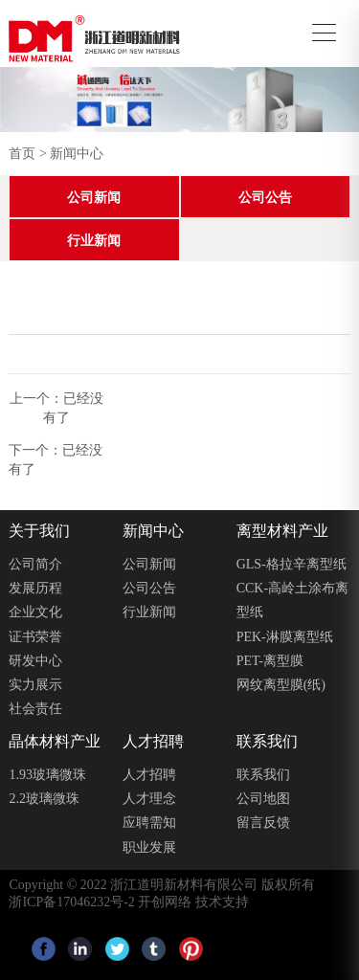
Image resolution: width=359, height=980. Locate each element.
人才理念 (149, 799)
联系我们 (263, 775)
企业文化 (35, 612)
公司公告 (265, 198)
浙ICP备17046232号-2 (71, 902)
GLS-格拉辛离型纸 (292, 564)
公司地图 (263, 799)
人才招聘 (149, 775)
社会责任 (35, 709)
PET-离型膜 (270, 661)
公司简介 (35, 564)
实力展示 (35, 685)
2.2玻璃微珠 (44, 799)
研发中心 (35, 661)
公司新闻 (94, 198)
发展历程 (35, 588)
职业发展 (149, 847)
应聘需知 (149, 823)
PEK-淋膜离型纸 (285, 637)
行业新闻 (94, 241)
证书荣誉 (35, 637)
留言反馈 (263, 823)
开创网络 (165, 902)
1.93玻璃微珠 (47, 775)
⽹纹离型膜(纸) (281, 685)
